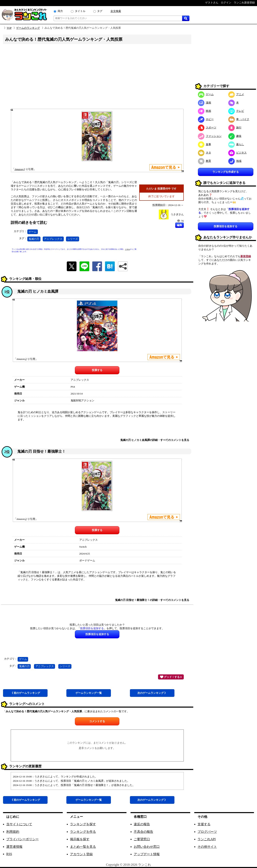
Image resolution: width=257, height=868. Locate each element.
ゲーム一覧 (89, 693)
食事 (204, 144)
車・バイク (239, 119)
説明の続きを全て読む (29, 223)
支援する (204, 824)
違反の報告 (142, 824)
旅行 (235, 127)
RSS (9, 854)
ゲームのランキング (28, 28)
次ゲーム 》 (152, 693)
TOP (9, 28)
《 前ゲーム (25, 693)
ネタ (204, 153)
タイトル (80, 11)
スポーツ (207, 127)
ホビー (206, 119)
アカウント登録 (81, 854)
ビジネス (237, 153)
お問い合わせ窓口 (147, 847)
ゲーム (32, 232)
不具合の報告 (143, 832)
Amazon (19, 169)
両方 (60, 11)
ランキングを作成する (226, 172)
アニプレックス (53, 239)
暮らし (236, 144)
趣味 (235, 136)
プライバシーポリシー (22, 839)
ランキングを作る (83, 832)
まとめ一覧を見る (83, 847)
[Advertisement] (97, 78)
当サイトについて (19, 824)
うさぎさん (177, 214)
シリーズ (73, 239)
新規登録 (246, 256)
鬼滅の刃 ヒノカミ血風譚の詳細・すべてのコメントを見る (155, 440)
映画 (204, 111)
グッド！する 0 (171, 677)
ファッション (210, 136)
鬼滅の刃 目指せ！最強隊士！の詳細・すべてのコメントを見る (152, 600)
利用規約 (13, 832)
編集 (179, 225)
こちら (127, 249)
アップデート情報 (147, 854)
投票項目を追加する (226, 226)
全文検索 (116, 11)
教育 (204, 161)
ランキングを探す (83, 824)
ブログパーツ (207, 832)
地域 (235, 161)
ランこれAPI (207, 839)
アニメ (236, 94)
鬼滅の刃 (34, 239)
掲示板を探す (80, 839)
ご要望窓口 (142, 839)
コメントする (97, 721)
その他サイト (207, 847)
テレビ (236, 111)
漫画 (204, 103)
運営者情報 (14, 847)
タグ (100, 11)
